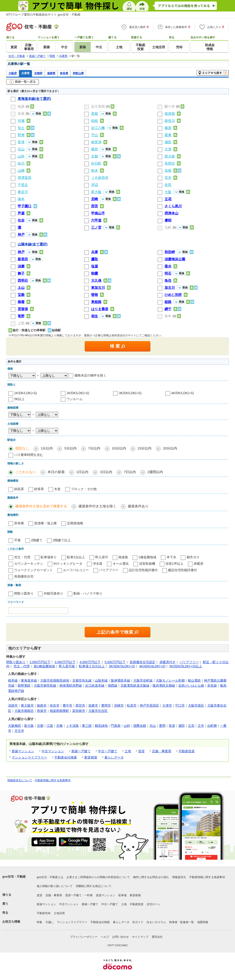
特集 (39, 922)
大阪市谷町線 (143, 680)
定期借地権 (75, 523)
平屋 (17, 540)
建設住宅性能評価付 (182, 570)
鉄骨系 (39, 489)
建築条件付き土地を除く (97, 506)
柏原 (21, 106)
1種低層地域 (147, 557)
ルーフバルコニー (76, 570)
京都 (40, 726)
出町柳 (212, 726)
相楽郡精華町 (59, 711)
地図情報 (203, 922)
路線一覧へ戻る (23, 82)
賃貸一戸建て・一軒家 (79, 895)
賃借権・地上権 (45, 523)
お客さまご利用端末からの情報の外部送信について (98, 877)
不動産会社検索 (66, 757)
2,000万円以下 (40, 662)
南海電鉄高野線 (71, 685)
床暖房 (199, 564)
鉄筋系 (19, 489)
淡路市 (13, 705)
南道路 (123, 557)
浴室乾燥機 (147, 564)
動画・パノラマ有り (88, 593)
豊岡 (162, 726)
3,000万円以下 (65, 662)
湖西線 (112, 685)
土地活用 (59, 913)
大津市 (167, 705)
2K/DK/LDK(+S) (78, 393)
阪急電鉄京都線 (164, 685)
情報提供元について (20, 780)
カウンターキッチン (29, 564)
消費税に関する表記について (94, 886)
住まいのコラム (156, 922)
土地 (128, 751)
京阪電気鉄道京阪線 (135, 685)
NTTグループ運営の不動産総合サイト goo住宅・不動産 (43, 15)
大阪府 (13, 73)
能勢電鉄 (24, 685)
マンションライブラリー (29, 757)
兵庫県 (25, 73)
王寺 (201, 726)
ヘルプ (105, 937)
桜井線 (13, 680)
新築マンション (23, 751)
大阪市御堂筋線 (45, 685)
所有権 (19, 523)
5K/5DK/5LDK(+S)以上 (186, 666)
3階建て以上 (62, 540)
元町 (168, 227)
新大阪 (29, 726)
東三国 (87, 726)
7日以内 (130, 472)
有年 (168, 316)
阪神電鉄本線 (120, 680)
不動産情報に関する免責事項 (53, 780)
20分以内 (170, 448)
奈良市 (55, 705)
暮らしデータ (114, 757)
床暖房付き (168, 662)
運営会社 (157, 937)
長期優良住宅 (24, 576)
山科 (127, 726)
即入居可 (102, 557)
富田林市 (79, 711)
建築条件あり (138, 506)
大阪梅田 (14, 726)
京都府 (38, 73)
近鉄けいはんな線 (191, 685)
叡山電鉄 (194, 680)
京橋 (59, 726)
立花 (191, 726)
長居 (172, 726)
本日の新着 (56, 472)
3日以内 (106, 472)
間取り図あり (16, 662)
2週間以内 (155, 472)
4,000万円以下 (90, 662)
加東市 (93, 705)
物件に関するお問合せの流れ (151, 877)
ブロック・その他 (84, 489)
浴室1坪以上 (174, 564)
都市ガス (193, 557)
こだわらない (26, 472)
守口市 (180, 705)
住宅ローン (154, 904)
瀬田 (182, 726)
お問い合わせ (120, 937)
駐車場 (123, 895)
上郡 (21, 323)
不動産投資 (187, 751)
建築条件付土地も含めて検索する (41, 506)
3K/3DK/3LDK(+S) (122, 666)
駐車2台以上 (76, 557)
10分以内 (119, 448)
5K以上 (19, 399)
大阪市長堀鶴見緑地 (55, 680)
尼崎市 (119, 705)
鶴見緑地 (101, 726)
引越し (50, 922)
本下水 (171, 557)
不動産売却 (44, 913)
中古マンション (53, 751)
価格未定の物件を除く (90, 375)
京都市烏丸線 (82, 680)
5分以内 (70, 448)
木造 (57, 489)
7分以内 (94, 448)
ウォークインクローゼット (34, 570)
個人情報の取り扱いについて (55, 886)
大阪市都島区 (24, 711)
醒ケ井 (170, 106)
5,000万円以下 (115, 662)
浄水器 (98, 564)
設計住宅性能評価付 (143, 570)
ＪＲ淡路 (72, 726)
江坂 (50, 726)
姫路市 (42, 705)
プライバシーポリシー (84, 937)
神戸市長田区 (149, 705)
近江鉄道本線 (95, 685)
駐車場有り (49, 557)
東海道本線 (29, 680)
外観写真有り (53, 593)
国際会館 (140, 726)
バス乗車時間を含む (29, 455)
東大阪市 (27, 705)
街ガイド (138, 922)
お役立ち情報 (11, 922)
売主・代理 (22, 557)
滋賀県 (51, 73)
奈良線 (212, 685)
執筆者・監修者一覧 (182, 922)
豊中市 (67, 705)
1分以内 (47, 448)
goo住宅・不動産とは (50, 877)
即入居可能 (67, 666)
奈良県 (64, 73)
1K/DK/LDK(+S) (25, 393)
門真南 (116, 726)
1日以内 (82, 472)
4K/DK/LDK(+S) (182, 393)
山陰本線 (101, 680)
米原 (21, 114)
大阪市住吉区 (98, 711)
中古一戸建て (108, 751)
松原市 (132, 705)
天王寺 (19, 731)
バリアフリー (109, 570)
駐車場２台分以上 (92, 666)
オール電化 (121, 564)
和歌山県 (78, 73)
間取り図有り (24, 593)
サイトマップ (140, 937)
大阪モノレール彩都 (170, 680)
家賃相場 (91, 757)
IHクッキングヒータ (68, 564)
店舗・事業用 (162, 751)
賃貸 (141, 751)
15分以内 (145, 448)
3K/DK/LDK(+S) (130, 393)
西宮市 (80, 705)
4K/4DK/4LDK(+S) (152, 666)
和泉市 (42, 711)
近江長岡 (98, 106)
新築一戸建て (81, 751)
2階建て (37, 540)
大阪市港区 (196, 705)
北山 (153, 726)
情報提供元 (179, 877)
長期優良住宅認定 (143, 662)
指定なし (22, 448)
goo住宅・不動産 (14, 877)
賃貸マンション (106, 895)
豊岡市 (106, 705)
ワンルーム (75, 399)
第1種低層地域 (44, 666)
